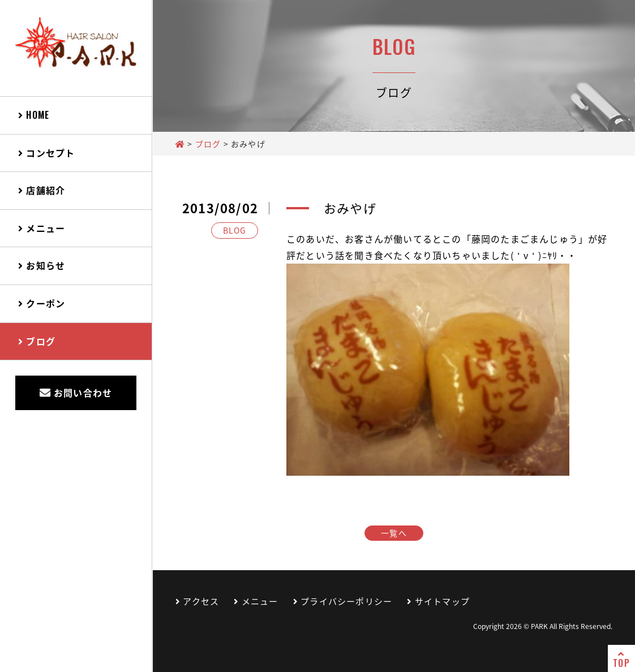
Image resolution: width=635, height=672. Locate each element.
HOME (34, 115)
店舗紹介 (42, 190)
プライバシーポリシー (343, 601)
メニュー (42, 228)
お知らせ (42, 265)
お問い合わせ (76, 393)
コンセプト (46, 153)
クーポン (42, 303)
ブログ (37, 341)
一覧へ (394, 533)
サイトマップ (438, 601)
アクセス (197, 601)
